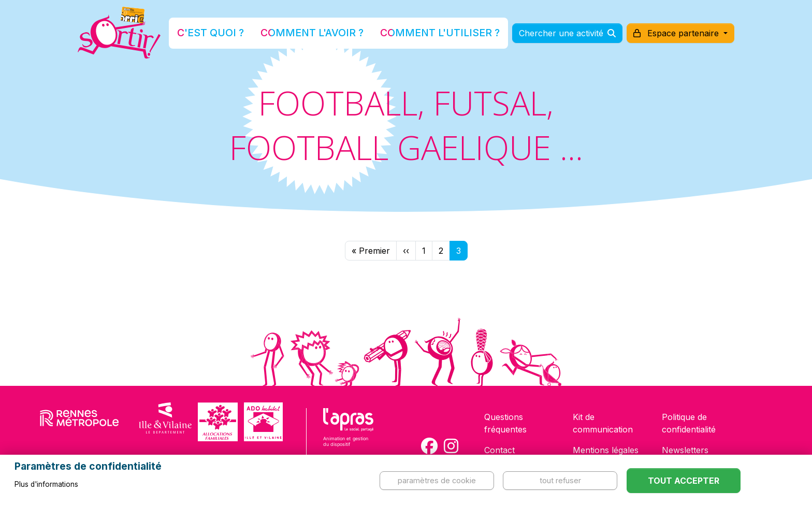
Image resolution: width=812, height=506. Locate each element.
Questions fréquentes (505, 423)
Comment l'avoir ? (320, 33)
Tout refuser (560, 480)
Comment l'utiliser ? (417, 33)
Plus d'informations (46, 484)
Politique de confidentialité (689, 423)
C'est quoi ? (241, 33)
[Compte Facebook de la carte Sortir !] (429, 446)
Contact (499, 450)
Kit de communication (603, 423)
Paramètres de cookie (437, 480)
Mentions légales (606, 450)
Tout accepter (684, 481)
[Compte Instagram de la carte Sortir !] (451, 446)
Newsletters (685, 450)
